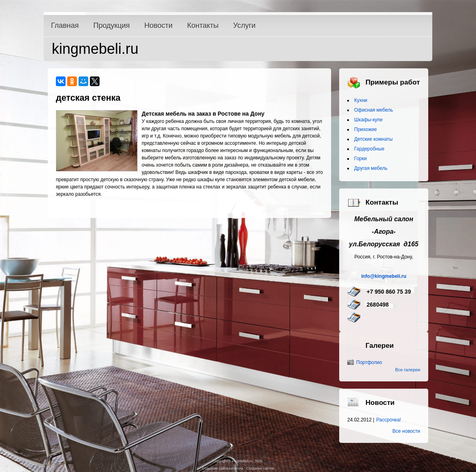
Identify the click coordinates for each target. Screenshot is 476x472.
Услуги (244, 25)
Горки (360, 159)
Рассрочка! (389, 420)
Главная (65, 25)
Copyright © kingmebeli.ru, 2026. (238, 461)
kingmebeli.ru (95, 49)
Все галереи (408, 370)
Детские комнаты (373, 139)
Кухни (361, 100)
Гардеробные (369, 149)
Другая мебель (371, 168)
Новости (159, 25)
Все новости (406, 431)
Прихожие (365, 129)
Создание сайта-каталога (223, 468)
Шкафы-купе (368, 120)
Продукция (112, 25)
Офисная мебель (374, 110)
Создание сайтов (260, 468)
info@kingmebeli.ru (384, 276)
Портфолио (369, 362)
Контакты (203, 25)
